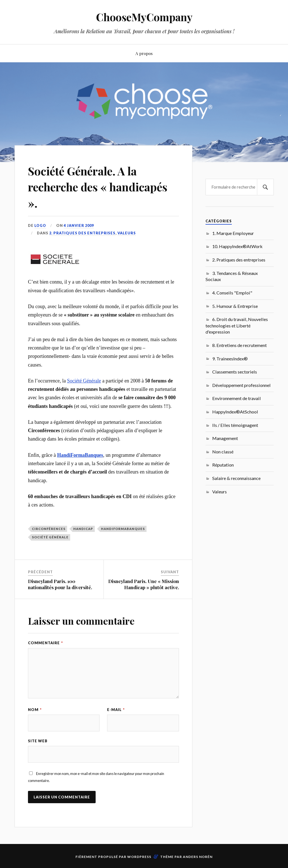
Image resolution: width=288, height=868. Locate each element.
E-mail (116, 710)
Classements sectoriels (235, 372)
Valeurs (127, 233)
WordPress (139, 857)
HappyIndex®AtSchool (235, 412)
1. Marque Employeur (233, 233)
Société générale (50, 537)
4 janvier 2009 (79, 225)
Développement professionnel (241, 385)
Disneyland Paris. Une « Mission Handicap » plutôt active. (144, 584)
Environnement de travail (237, 398)
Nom (35, 710)
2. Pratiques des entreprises (82, 233)
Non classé (223, 452)
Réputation (223, 465)
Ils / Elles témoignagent (235, 425)
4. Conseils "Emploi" (232, 293)
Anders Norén (198, 857)
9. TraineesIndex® (230, 359)
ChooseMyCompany (144, 17)
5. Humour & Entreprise (235, 306)
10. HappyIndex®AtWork (237, 246)
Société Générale (84, 381)
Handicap (83, 529)
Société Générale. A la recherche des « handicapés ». (90, 186)
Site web (38, 741)
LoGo (41, 225)
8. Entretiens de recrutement (239, 345)
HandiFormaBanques (123, 529)
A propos (144, 53)
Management (225, 438)
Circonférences (49, 529)
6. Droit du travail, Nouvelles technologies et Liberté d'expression (237, 325)
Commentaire (45, 643)
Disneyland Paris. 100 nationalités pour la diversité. (60, 584)
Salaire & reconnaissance (236, 478)
